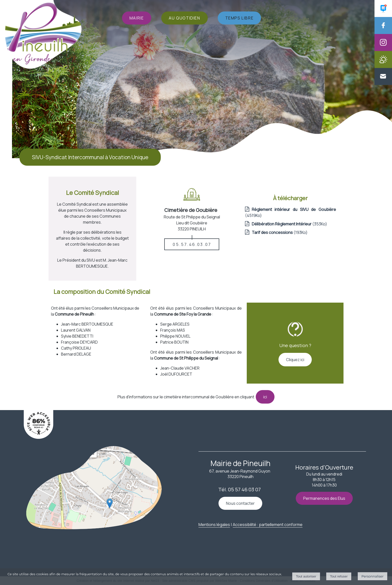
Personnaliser (372, 576)
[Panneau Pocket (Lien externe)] (383, 15)
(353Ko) (289, 224)
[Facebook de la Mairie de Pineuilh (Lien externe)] (383, 32)
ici (265, 397)
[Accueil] (43, 35)
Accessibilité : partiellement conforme (268, 525)
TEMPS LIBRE (239, 18)
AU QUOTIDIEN (184, 18)
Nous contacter (240, 503)
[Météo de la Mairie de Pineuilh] (383, 66)
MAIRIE (137, 18)
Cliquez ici (295, 360)
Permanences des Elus (324, 498)
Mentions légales (214, 525)
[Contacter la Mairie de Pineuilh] (383, 83)
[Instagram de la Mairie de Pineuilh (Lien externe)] (383, 49)
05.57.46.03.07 (192, 244)
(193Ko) (280, 232)
